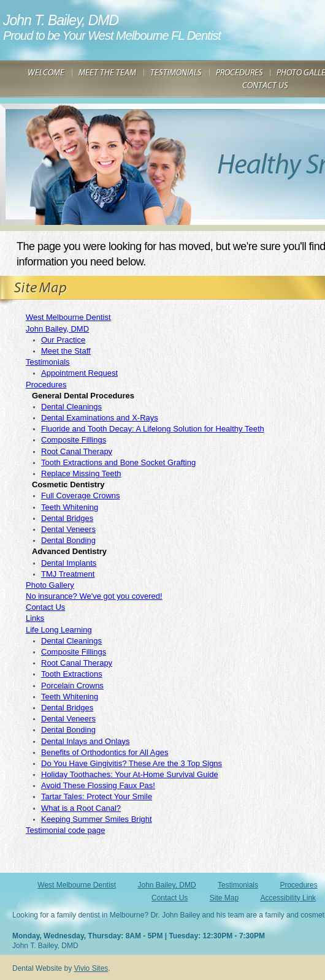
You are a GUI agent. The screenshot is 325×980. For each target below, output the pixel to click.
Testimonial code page (65, 830)
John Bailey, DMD (57, 329)
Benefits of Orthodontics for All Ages (105, 752)
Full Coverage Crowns (81, 496)
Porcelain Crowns (72, 686)
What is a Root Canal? (81, 808)
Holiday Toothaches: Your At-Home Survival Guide (130, 774)
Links (35, 618)
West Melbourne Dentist (68, 317)
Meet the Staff (66, 351)
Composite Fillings (74, 440)
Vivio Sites (91, 968)
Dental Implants (69, 563)
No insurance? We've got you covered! (94, 596)
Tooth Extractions (72, 674)
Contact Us (45, 607)
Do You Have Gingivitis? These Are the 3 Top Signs (132, 763)
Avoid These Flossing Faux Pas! (98, 785)
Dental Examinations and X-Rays (100, 418)
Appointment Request (79, 373)
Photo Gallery (50, 585)
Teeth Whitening (70, 507)
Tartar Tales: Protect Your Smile (97, 796)
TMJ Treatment (68, 574)
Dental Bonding (68, 540)
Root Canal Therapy (77, 451)
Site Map (224, 898)
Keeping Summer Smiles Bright (97, 819)
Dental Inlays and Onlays (86, 741)
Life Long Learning (59, 630)
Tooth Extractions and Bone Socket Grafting (118, 462)
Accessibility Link (288, 898)
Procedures (46, 385)
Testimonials (48, 362)
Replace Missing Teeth (81, 473)
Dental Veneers (68, 529)
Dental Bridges (67, 518)
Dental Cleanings (71, 407)
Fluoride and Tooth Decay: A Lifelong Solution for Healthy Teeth (153, 429)
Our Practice (63, 340)
